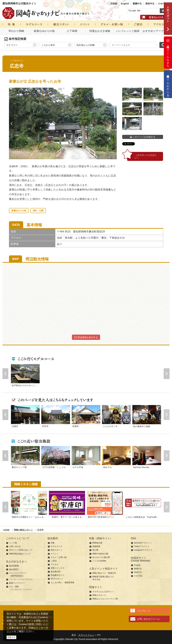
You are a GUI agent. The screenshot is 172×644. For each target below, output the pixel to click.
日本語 (114, 4)
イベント (55, 554)
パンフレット (144, 611)
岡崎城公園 (97, 543)
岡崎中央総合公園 (100, 554)
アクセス (55, 564)
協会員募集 (14, 566)
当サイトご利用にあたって (21, 550)
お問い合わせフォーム (148, 619)
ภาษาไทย (163, 4)
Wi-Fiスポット (57, 579)
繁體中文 (137, 4)
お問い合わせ (15, 546)
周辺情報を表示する (86, 337)
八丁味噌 (72, 31)
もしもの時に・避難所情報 (63, 583)
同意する (11, 637)
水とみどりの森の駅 (101, 557)
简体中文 (150, 4)
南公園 (95, 550)
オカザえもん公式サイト (103, 592)
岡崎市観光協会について (20, 554)
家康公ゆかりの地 (44, 31)
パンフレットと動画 (128, 31)
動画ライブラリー (17, 583)
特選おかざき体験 (100, 31)
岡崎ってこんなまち (168, 53)
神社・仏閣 (38, 211)
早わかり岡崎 (16, 31)
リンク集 (13, 543)
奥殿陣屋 (96, 546)
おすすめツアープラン (156, 31)
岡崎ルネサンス (99, 595)
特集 (53, 543)
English (125, 4)
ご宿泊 (54, 561)
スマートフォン (86, 635)
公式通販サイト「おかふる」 (168, 84)
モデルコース (57, 546)
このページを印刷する (143, 137)
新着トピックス (58, 568)
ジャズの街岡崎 (99, 561)
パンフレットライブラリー (21, 579)
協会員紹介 (14, 569)
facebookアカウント (143, 543)
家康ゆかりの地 (19, 211)
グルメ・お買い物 (59, 557)
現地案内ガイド (58, 575)
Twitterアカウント (142, 546)
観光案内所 (56, 572)
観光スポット (57, 550)
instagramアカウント (143, 550)
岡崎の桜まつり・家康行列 (104, 573)
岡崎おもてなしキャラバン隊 (105, 599)
